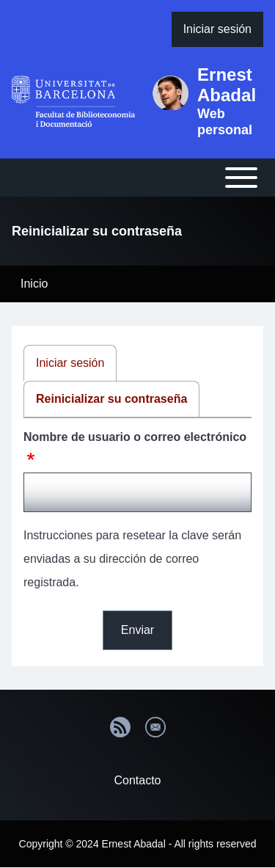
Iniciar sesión (70, 363)
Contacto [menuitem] (137, 780)
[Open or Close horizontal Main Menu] (137, 178)
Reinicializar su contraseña (111, 399)
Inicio (34, 284)
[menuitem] (217, 29)
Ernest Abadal (227, 85)
